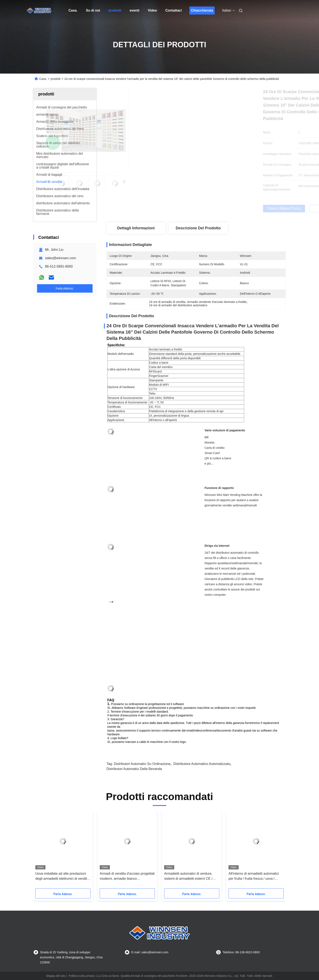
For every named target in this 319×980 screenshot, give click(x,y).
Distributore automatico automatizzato (202, 764)
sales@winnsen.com (60, 258)
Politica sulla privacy (82, 976)
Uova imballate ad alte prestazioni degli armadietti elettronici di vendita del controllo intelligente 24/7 (255, 876)
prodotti (115, 10)
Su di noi (93, 10)
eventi (134, 10)
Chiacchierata (202, 10)
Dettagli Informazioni (136, 228)
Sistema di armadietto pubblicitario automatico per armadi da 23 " (126, 876)
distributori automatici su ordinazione (142, 764)
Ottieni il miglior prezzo (218, 209)
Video (152, 10)
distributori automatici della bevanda (134, 769)
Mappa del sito (56, 976)
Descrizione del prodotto (198, 228)
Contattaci (174, 10)
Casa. (73, 10)
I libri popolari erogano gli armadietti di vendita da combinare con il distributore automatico (191, 876)
